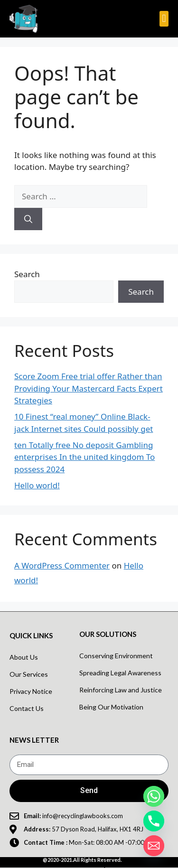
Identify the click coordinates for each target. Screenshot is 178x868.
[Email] (154, 846)
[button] (164, 19)
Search (27, 274)
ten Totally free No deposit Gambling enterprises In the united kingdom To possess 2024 (84, 457)
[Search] (28, 219)
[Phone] (154, 821)
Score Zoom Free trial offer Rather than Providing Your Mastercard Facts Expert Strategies (89, 388)
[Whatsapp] (154, 796)
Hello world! (37, 485)
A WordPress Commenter (62, 565)
